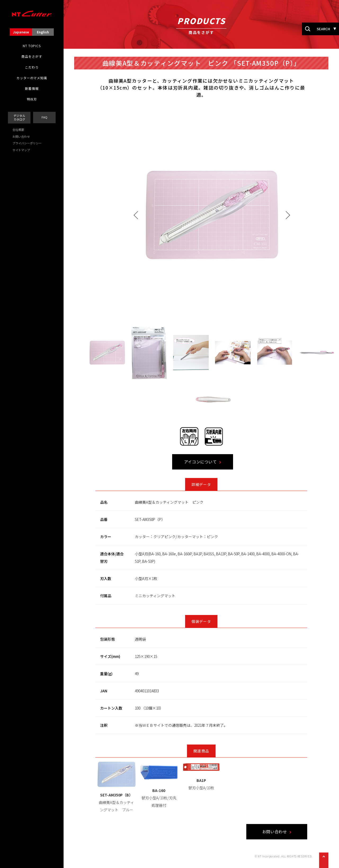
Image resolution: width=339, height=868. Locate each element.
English (43, 32)
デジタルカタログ (19, 117)
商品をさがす (32, 56)
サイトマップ (21, 150)
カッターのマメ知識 (32, 78)
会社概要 (18, 130)
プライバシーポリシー (27, 143)
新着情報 (32, 88)
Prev (159, 215)
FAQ (44, 117)
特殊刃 (32, 99)
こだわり (32, 67)
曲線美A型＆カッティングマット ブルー (138, 803)
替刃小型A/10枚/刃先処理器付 (181, 798)
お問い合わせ (21, 136)
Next (308, 215)
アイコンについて (222, 462)
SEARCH (323, 29)
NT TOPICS (32, 46)
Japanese (21, 32)
